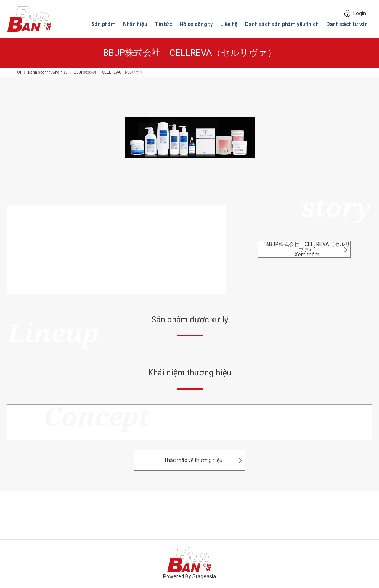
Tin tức (163, 25)
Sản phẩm (104, 25)
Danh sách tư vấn (347, 25)
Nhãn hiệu (135, 25)
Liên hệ (229, 25)
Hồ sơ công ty (196, 25)
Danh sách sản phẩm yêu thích (282, 25)
